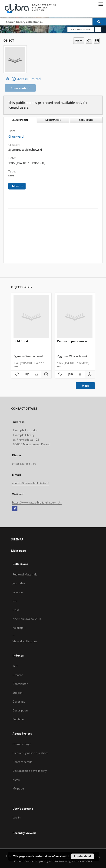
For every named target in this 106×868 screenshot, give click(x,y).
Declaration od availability (30, 771)
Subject (17, 693)
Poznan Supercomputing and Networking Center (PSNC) (53, 861)
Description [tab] (20, 120)
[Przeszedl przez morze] (75, 317)
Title (15, 666)
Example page (22, 744)
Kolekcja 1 (19, 628)
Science (18, 592)
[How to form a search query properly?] (98, 29)
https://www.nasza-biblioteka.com (37, 502)
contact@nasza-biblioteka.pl (31, 483)
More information (55, 856)
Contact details (22, 762)
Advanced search (81, 29)
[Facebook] (15, 509)
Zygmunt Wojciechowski (25, 150)
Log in (17, 817)
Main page (18, 551)
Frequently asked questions (31, 753)
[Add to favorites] (89, 41)
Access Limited (23, 79)
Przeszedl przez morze (73, 341)
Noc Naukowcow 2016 (27, 619)
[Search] (99, 22)
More (85, 386)
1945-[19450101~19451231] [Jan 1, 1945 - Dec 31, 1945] (27, 163)
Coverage (19, 702)
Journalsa (19, 583)
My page (18, 788)
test (15, 601)
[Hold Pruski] (31, 317)
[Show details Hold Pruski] (45, 374)
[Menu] (101, 4)
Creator (18, 675)
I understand (83, 856)
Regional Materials (25, 574)
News (16, 780)
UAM (16, 610)
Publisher (19, 719)
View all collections (25, 641)
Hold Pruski (22, 341)
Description (20, 710)
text (11, 176)
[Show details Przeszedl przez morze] (89, 374)
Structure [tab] (86, 120)
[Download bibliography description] (26, 374)
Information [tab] (53, 120)
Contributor (20, 684)
